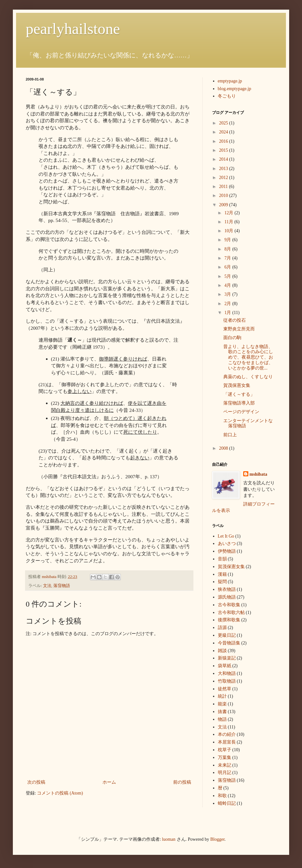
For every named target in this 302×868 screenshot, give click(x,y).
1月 (228, 313)
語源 (222, 628)
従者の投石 (235, 320)
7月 (228, 258)
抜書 (222, 712)
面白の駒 (232, 338)
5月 (228, 276)
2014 (224, 159)
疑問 (222, 582)
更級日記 (227, 635)
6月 (228, 267)
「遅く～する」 (239, 394)
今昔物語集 (229, 643)
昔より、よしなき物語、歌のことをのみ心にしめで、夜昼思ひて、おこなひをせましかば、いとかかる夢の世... (248, 357)
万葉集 (225, 757)
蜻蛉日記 (227, 803)
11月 (229, 222)
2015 (224, 150)
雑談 (222, 651)
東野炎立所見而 (239, 329)
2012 (224, 178)
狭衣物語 (227, 589)
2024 (224, 132)
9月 (228, 240)
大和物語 (227, 673)
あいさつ (227, 544)
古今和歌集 (229, 605)
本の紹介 (227, 734)
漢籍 (222, 574)
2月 (228, 304)
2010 (224, 196)
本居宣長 (227, 742)
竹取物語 (227, 681)
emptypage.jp (230, 81)
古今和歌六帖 (231, 613)
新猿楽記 (227, 658)
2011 (224, 187)
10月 (229, 231)
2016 (224, 141)
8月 (228, 249)
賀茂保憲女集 (237, 385)
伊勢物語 (227, 551)
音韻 (222, 559)
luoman (169, 839)
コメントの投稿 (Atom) (60, 793)
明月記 (225, 773)
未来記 (225, 765)
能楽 (222, 704)
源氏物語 (227, 597)
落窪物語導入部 (239, 403)
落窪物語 (62, 586)
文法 (47, 586)
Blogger (218, 839)
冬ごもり (227, 96)
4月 (228, 285)
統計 (222, 696)
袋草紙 (225, 666)
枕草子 (225, 750)
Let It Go (226, 536)
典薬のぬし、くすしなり (248, 377)
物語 (222, 719)
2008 (224, 448)
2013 (224, 169)
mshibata (258, 474)
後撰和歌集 (229, 620)
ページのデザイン (241, 412)
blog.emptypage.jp (235, 89)
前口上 (230, 435)
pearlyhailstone (73, 29)
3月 (228, 294)
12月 (229, 213)
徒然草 (225, 689)
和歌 (222, 796)
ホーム (109, 782)
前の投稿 (182, 782)
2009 (224, 205)
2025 (224, 123)
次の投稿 (36, 782)
